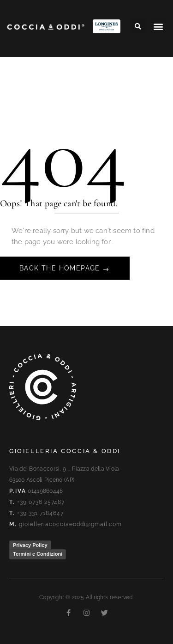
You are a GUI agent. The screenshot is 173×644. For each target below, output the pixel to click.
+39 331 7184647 (40, 513)
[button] (138, 26)
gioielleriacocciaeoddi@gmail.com (70, 524)
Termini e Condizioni (38, 554)
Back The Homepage (61, 268)
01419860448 (45, 491)
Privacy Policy (30, 545)
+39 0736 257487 (41, 502)
